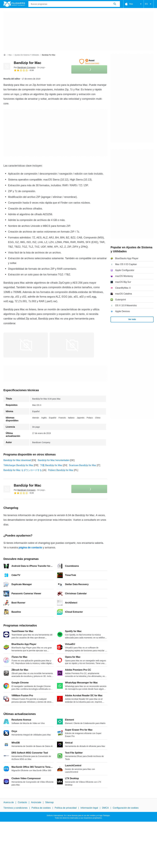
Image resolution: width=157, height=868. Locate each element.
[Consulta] (74, 4)
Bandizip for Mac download (17, 460)
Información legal (89, 808)
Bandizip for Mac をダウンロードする (23, 470)
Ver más (132, 319)
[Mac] (10, 55)
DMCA (105, 808)
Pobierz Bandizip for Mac (61, 470)
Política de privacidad (66, 808)
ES (149, 4)
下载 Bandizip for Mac (51, 465)
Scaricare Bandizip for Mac (83, 465)
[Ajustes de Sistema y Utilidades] (27, 55)
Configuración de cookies (126, 808)
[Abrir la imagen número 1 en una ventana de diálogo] (72, 345)
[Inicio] (5, 55)
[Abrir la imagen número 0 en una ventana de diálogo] (26, 345)
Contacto (22, 802)
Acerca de (9, 802)
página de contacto (30, 548)
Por (25, 67)
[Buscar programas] (115, 4)
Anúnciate (36, 802)
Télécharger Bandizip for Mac (18, 465)
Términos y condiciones (15, 808)
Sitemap (49, 802)
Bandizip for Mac (28, 63)
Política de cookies (41, 808)
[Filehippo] (14, 4)
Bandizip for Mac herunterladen (54, 460)
